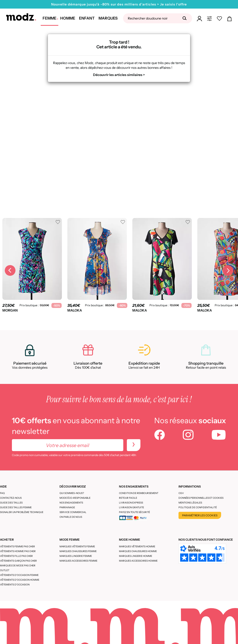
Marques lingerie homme (136, 556)
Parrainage (67, 507)
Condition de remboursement (139, 493)
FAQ (2, 493)
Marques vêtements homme (137, 546)
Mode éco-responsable (75, 498)
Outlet (5, 570)
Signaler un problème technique (22, 512)
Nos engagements (71, 503)
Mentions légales (190, 503)
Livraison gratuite (131, 507)
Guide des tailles (11, 503)
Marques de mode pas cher (18, 566)
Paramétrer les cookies (200, 515)
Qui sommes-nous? (72, 493)
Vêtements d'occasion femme (19, 575)
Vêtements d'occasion (15, 585)
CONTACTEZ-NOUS (11, 498)
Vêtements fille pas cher (16, 556)
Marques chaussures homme (138, 551)
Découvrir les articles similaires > (119, 75)
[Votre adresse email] (68, 445)
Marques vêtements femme (77, 546)
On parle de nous (71, 517)
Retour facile (128, 498)
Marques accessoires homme (138, 561)
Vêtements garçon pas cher (18, 561)
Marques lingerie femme (76, 556)
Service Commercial (73, 512)
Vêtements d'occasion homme (20, 580)
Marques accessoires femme (78, 561)
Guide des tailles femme (16, 507)
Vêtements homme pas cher (18, 551)
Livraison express (131, 503)
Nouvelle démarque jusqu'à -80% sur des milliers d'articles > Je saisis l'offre (119, 4)
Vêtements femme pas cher (17, 546)
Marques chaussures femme (78, 551)
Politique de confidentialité (198, 507)
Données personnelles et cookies (201, 498)
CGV (181, 493)
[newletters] (134, 445)
